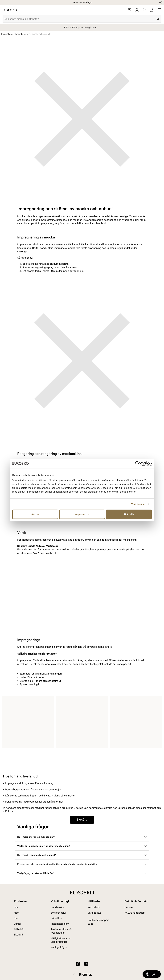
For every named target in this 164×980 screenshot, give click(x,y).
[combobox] (79, 19)
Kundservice (58, 907)
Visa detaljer (138, 504)
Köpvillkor (56, 918)
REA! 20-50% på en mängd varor (82, 28)
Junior (18, 924)
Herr (16, 913)
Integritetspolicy (60, 924)
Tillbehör (19, 929)
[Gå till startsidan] (10, 10)
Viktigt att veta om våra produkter (61, 940)
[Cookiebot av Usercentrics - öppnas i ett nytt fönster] (138, 464)
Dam (17, 907)
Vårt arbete (94, 907)
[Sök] (158, 19)
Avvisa (35, 514)
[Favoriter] (144, 10)
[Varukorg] (152, 10)
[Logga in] (137, 10)
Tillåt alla (129, 514)
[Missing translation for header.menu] (159, 10)
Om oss (129, 907)
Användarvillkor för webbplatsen (61, 931)
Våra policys (94, 913)
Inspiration (7, 34)
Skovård (18, 34)
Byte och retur (58, 913)
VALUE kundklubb (135, 913)
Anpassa (82, 514)
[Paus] (161, 3)
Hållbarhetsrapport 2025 (98, 922)
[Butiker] (129, 10)
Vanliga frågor (59, 947)
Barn (17, 918)
